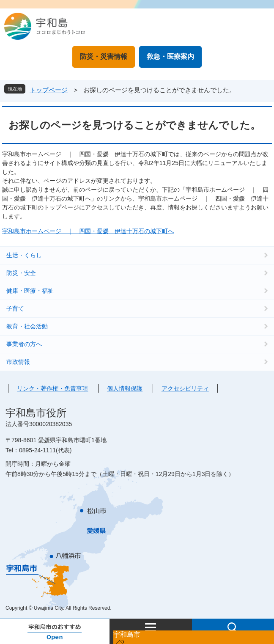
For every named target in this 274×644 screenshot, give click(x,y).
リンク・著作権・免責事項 (52, 388)
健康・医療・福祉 (30, 291)
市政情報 (18, 362)
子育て (15, 308)
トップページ (49, 90)
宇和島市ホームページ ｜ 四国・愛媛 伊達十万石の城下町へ (88, 231)
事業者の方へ (24, 344)
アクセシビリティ (185, 388)
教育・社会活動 (27, 326)
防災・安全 (21, 273)
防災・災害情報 (104, 56)
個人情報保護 (125, 388)
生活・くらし (24, 255)
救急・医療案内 (170, 56)
